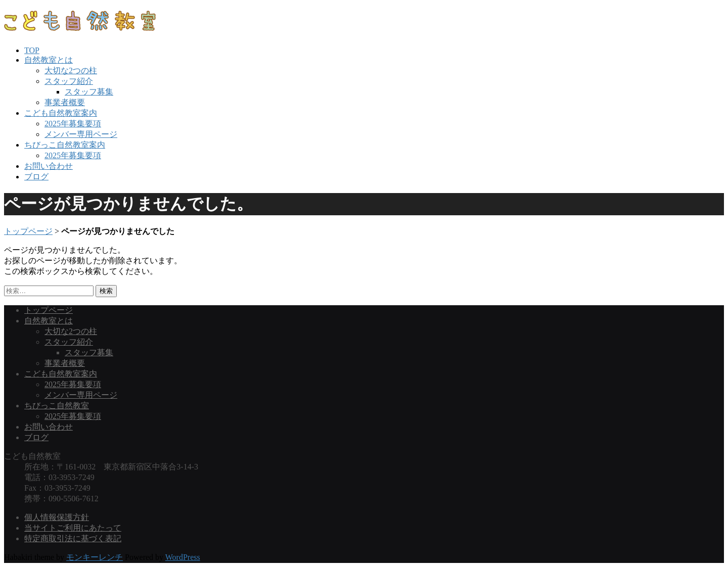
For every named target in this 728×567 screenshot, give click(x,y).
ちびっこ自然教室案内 (65, 145)
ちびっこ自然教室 (57, 406)
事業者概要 (65, 102)
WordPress (183, 557)
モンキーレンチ (95, 557)
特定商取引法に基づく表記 (73, 538)
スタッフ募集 (89, 92)
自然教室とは (49, 60)
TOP (32, 50)
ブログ (36, 177)
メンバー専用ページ (81, 134)
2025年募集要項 (73, 124)
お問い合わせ (49, 166)
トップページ (28, 231)
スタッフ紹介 (69, 81)
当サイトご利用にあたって (73, 528)
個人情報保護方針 (57, 517)
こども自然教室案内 (61, 113)
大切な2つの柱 (71, 70)
